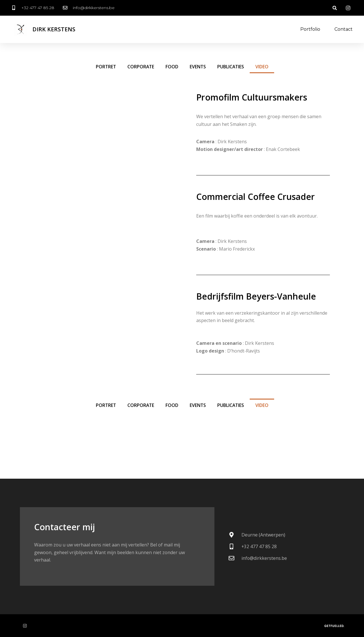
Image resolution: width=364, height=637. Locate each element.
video (263, 67)
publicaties (231, 67)
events (198, 67)
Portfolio (310, 29)
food (172, 67)
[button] (335, 8)
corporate (140, 67)
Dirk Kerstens (54, 29)
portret (105, 67)
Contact (344, 29)
